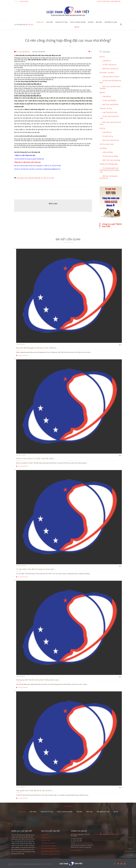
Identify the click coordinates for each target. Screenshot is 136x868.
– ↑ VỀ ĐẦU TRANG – (68, 806)
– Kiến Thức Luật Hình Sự (109, 140)
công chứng (20, 178)
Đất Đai (102, 92)
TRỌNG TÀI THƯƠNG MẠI (109, 164)
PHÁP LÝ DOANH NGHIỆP (65, 812)
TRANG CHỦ (22, 812)
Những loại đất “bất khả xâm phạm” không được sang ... (38, 680)
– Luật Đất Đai (105, 96)
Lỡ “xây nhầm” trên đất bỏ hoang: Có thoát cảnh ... (36, 569)
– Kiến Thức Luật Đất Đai (109, 104)
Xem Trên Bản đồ (76, 850)
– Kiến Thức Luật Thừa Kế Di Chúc (110, 123)
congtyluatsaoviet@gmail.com (83, 843)
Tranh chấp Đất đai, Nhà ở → (50, 848)
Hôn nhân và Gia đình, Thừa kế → (51, 851)
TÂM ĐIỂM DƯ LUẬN (103, 812)
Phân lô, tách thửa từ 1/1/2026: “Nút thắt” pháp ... (36, 458)
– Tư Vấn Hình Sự (106, 136)
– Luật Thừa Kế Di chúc (108, 112)
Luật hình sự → (46, 837)
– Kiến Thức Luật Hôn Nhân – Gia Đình (111, 88)
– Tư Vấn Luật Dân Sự (108, 65)
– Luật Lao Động (106, 152)
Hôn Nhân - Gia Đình (107, 73)
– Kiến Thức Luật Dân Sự (109, 69)
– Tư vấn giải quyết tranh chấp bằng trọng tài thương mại (109, 170)
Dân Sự (102, 57)
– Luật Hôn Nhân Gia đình (109, 77)
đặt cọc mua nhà (49, 178)
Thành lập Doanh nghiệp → (49, 846)
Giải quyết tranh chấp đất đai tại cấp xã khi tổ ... (35, 790)
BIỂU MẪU (89, 812)
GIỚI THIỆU (33, 812)
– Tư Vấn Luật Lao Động (109, 156)
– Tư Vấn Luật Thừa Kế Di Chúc (109, 117)
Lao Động (103, 148)
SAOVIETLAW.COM (18, 864)
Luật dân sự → (46, 835)
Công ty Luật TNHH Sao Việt (112, 225)
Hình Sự (102, 128)
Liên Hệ (116, 812)
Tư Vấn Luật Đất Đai (22, 52)
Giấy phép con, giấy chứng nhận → (51, 854)
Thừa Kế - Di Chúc (106, 108)
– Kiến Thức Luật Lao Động (110, 160)
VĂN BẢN (79, 812)
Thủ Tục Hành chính (107, 144)
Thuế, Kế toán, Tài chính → (49, 843)
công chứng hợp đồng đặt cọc (34, 178)
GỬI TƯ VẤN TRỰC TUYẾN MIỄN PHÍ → (109, 1)
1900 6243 (31, 25)
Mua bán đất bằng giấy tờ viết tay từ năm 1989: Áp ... (37, 348)
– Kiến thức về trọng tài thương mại (109, 177)
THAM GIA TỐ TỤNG (47, 812)
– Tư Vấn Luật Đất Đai (108, 100)
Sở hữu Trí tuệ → (46, 840)
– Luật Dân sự (105, 61)
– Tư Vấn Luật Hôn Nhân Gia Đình (110, 82)
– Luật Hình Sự (106, 132)
